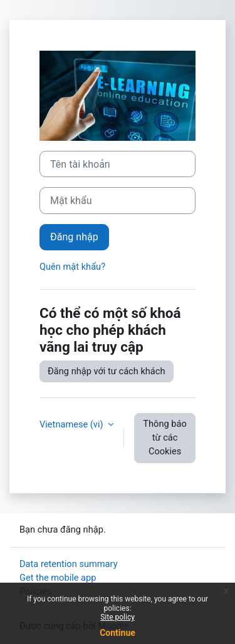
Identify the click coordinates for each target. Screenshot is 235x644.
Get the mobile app (58, 578)
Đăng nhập (74, 237)
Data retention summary (69, 564)
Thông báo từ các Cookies (164, 437)
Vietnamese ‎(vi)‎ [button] (72, 424)
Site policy (118, 617)
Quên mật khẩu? (72, 267)
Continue (118, 633)
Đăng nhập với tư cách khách (107, 371)
